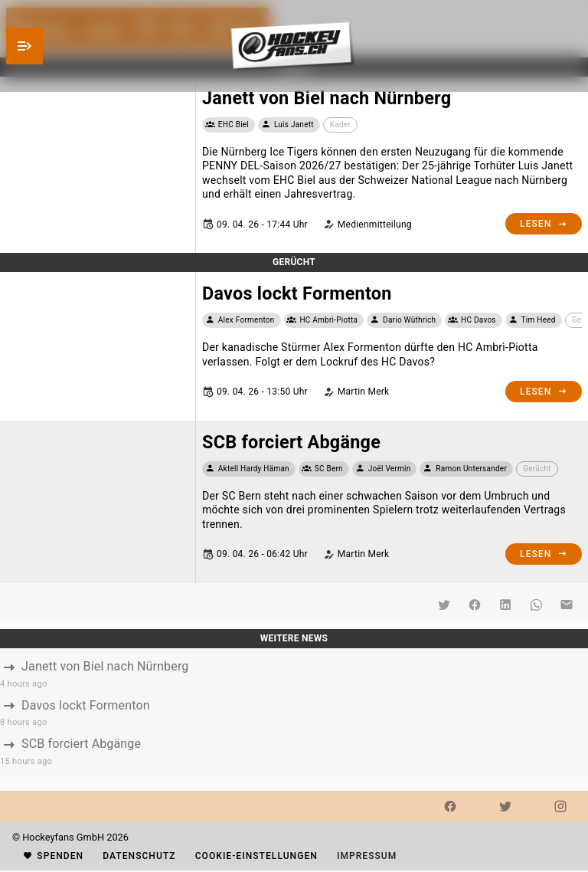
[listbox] (294, 713)
